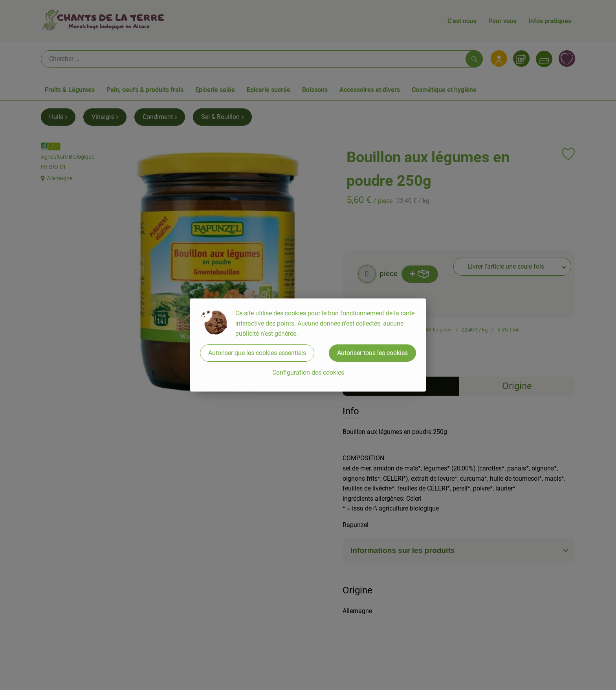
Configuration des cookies (308, 372)
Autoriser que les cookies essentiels (257, 353)
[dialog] (308, 345)
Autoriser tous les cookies (372, 353)
